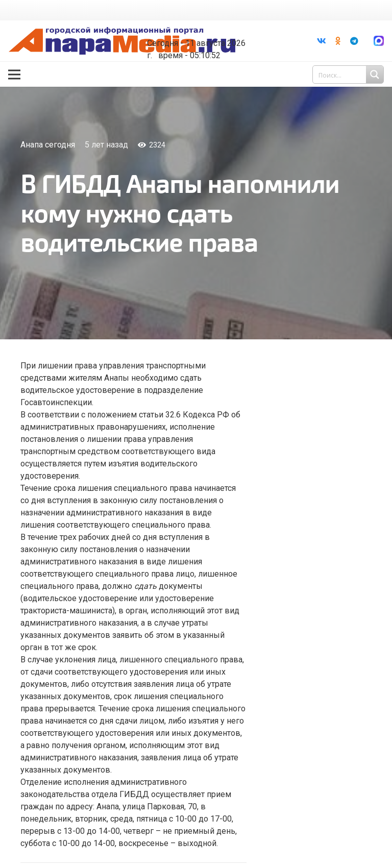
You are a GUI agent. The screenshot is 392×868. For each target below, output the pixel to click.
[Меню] (14, 75)
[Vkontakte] (322, 41)
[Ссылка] (122, 41)
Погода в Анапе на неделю (202, 27)
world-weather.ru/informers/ (202, 36)
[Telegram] (354, 41)
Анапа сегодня (48, 145)
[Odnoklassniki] (338, 41)
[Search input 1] (349, 75)
